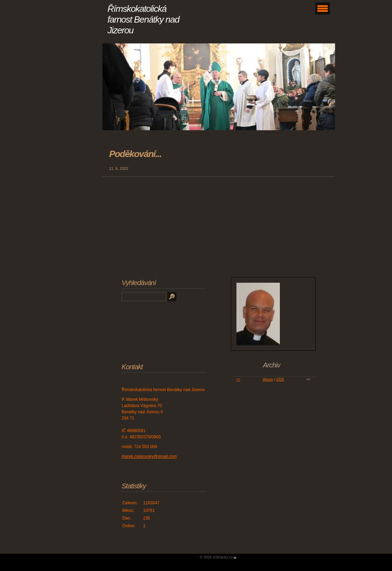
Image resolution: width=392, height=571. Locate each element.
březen (268, 379)
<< (238, 379)
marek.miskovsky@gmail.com (149, 456)
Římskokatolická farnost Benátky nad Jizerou (144, 19)
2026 (280, 379)
